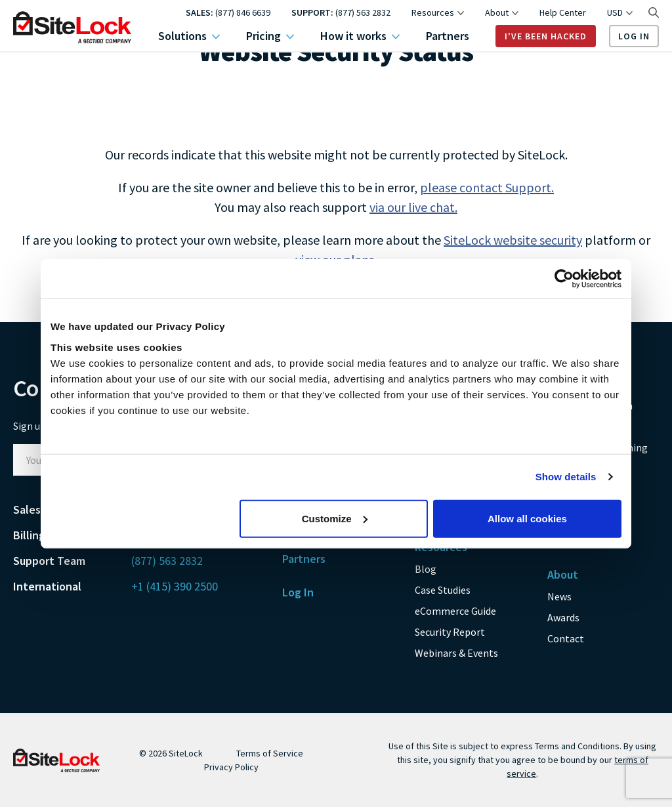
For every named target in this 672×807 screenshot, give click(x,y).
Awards (563, 617)
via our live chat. (413, 207)
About (502, 12)
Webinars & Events (456, 653)
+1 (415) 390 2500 (175, 586)
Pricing (270, 36)
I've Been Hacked (546, 36)
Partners (448, 36)
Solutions (189, 36)
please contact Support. (487, 187)
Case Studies (443, 590)
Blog (426, 569)
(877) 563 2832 (363, 12)
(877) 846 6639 (243, 12)
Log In (634, 36)
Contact (566, 638)
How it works (360, 36)
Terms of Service (270, 753)
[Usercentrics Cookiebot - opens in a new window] (564, 279)
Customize (335, 518)
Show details (566, 477)
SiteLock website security (513, 240)
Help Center (563, 12)
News (559, 596)
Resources (438, 12)
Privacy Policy (231, 767)
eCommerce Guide (455, 611)
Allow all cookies (527, 518)
